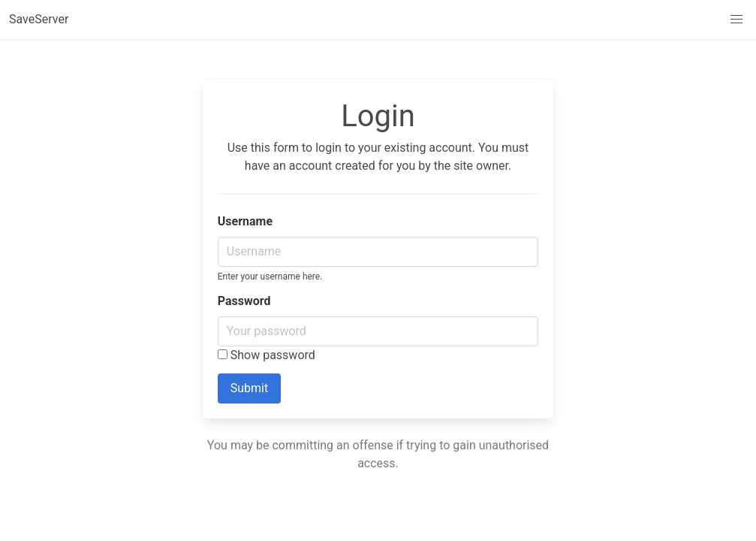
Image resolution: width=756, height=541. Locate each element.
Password (244, 301)
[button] (736, 20)
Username (245, 221)
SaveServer (39, 19)
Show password (267, 355)
